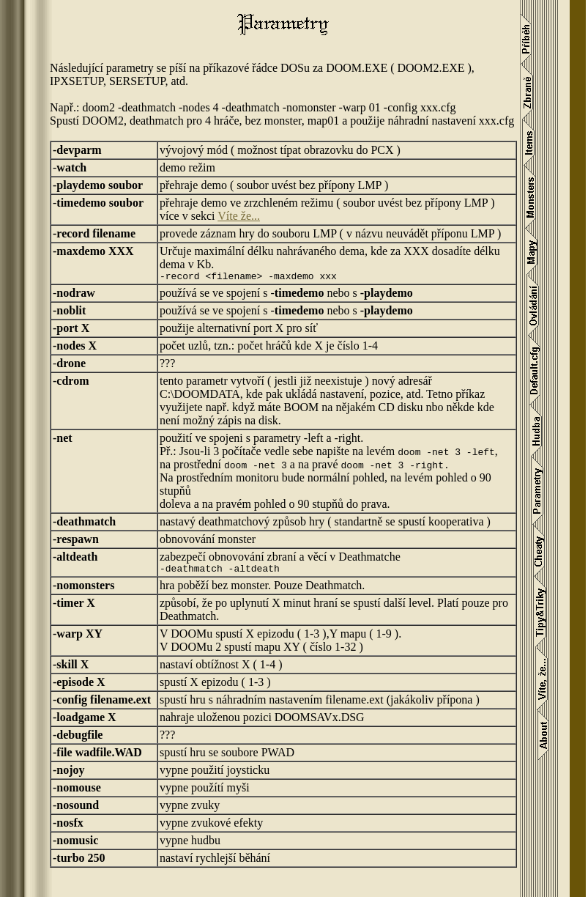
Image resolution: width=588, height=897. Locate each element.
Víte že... (239, 216)
